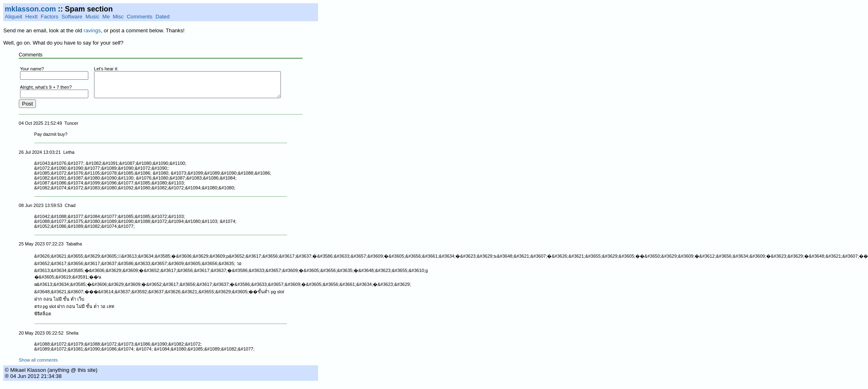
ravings (92, 30)
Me (106, 17)
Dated (163, 17)
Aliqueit (14, 17)
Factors (50, 17)
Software (72, 17)
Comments (140, 17)
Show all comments (38, 365)
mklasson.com (30, 9)
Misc (118, 17)
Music (92, 17)
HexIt (31, 17)
